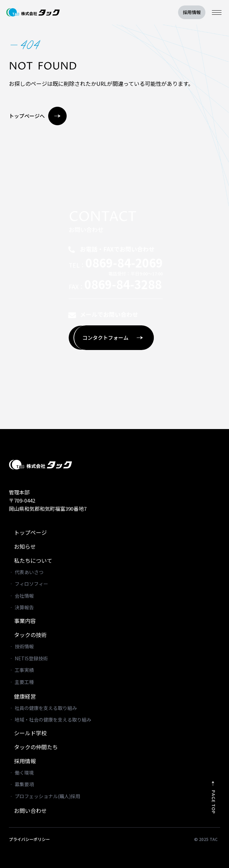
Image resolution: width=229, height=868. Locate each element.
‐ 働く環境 (21, 773)
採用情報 (192, 12)
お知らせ (25, 546)
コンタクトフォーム (113, 338)
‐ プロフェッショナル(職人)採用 (45, 796)
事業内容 (25, 621)
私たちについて (33, 560)
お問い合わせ (30, 811)
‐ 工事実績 (21, 670)
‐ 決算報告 (21, 607)
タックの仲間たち (36, 747)
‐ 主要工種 (21, 682)
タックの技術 (30, 635)
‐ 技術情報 (21, 646)
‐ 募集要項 (21, 784)
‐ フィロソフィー (29, 584)
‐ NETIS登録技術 (28, 658)
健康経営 (25, 696)
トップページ (30, 532)
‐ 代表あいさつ (26, 572)
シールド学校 (30, 733)
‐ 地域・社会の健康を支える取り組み (50, 720)
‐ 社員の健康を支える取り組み (43, 708)
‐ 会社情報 (21, 596)
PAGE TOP (218, 802)
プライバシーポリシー (29, 839)
